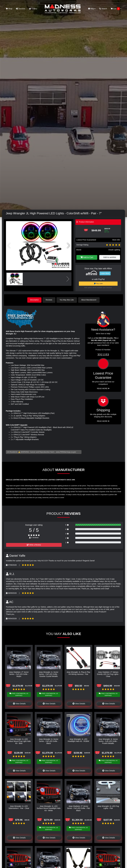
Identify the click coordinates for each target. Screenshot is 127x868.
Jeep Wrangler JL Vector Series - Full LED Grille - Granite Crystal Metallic (49, 674)
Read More (103, 388)
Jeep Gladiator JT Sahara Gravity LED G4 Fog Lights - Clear (108, 674)
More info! (116, 240)
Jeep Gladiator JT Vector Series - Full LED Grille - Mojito (19, 674)
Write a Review (34, 545)
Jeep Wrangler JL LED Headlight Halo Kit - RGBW (78, 740)
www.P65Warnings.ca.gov (66, 452)
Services (21, 9)
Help (92, 9)
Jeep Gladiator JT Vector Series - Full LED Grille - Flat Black (78, 808)
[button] (69, 246)
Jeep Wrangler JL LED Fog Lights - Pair (108, 807)
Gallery (33, 9)
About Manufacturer (89, 300)
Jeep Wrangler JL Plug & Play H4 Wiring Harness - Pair (78, 673)
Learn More (105, 273)
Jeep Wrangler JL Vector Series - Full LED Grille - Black (49, 741)
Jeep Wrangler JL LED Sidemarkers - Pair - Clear (19, 807)
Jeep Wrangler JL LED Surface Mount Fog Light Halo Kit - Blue (19, 741)
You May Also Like (67, 300)
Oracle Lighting (114, 250)
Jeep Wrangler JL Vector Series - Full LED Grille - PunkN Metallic (108, 741)
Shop (9, 9)
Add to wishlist (110, 257)
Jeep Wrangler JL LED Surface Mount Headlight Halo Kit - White (49, 808)
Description (34, 300)
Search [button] (103, 9)
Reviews (49, 300)
